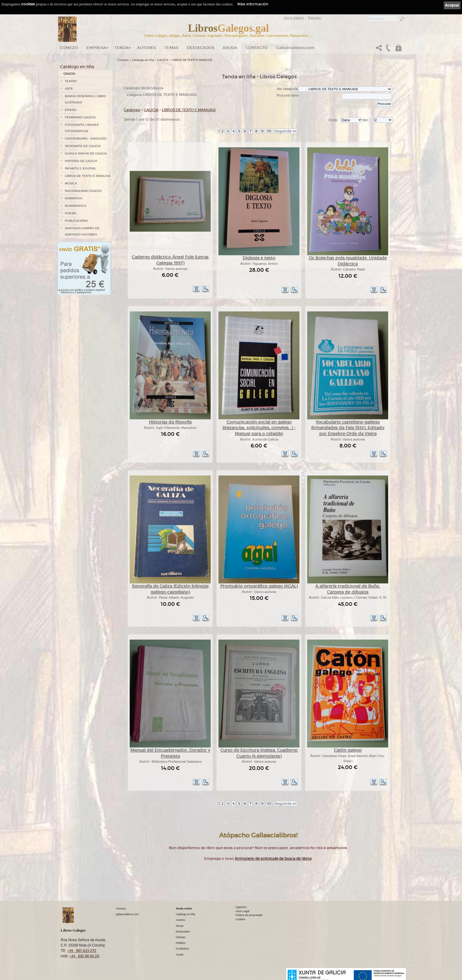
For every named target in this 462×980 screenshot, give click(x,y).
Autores (146, 48)
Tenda (121, 48)
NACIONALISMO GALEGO (83, 191)
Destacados (183, 932)
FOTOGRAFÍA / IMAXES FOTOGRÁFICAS (82, 128)
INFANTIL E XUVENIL (80, 168)
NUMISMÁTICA (76, 206)
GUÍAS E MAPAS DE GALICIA (86, 153)
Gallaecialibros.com (295, 48)
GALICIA (69, 74)
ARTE (69, 89)
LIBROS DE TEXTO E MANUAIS (88, 176)
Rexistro (315, 18)
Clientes (181, 937)
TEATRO (71, 81)
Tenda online (184, 909)
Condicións (182, 949)
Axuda (230, 48)
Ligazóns (241, 907)
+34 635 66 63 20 (84, 956)
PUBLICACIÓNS (76, 221)
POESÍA (71, 213)
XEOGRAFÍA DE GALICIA (83, 146)
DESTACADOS (201, 48)
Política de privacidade (249, 915)
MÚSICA (71, 183)
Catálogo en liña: (77, 67)
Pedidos (181, 943)
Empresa (96, 48)
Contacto (257, 48)
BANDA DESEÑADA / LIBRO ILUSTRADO (85, 99)
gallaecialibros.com (127, 914)
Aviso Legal (242, 911)
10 (269, 131)
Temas (171, 48)
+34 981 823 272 (82, 951)
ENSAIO (71, 110)
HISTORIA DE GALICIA (81, 161)
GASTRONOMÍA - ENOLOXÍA (86, 139)
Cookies (240, 919)
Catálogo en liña (143, 60)
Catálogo (132, 110)
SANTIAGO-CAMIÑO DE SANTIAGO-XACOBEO (82, 231)
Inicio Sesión (294, 18)
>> (285, 131)
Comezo (69, 48)
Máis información (253, 4)
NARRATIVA (74, 198)
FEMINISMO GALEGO (80, 117)
